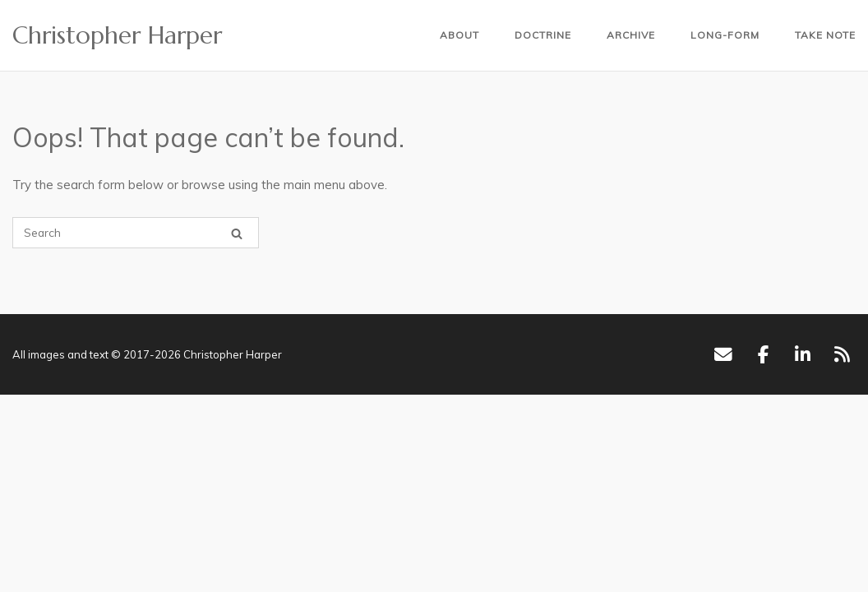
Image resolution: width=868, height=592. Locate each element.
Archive (631, 35)
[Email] (723, 354)
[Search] (237, 233)
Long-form (725, 35)
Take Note (825, 35)
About (459, 35)
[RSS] (842, 354)
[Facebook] (763, 354)
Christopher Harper (117, 35)
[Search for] (136, 233)
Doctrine (543, 35)
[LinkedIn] (803, 354)
